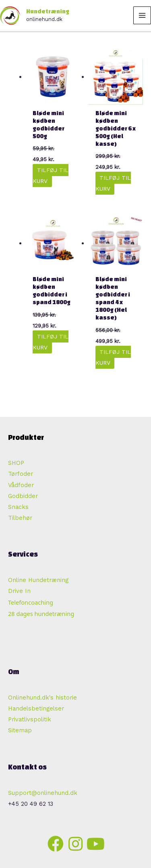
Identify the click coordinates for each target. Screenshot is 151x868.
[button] (56, 844)
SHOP (16, 463)
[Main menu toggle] (142, 15)
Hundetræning (48, 11)
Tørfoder (21, 474)
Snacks (18, 507)
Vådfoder (21, 485)
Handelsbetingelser (36, 708)
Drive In (19, 591)
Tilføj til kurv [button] (51, 175)
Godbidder (23, 496)
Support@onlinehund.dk (43, 793)
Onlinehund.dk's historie (42, 698)
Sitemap (20, 730)
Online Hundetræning (38, 580)
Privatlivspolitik (30, 719)
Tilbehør (20, 518)
